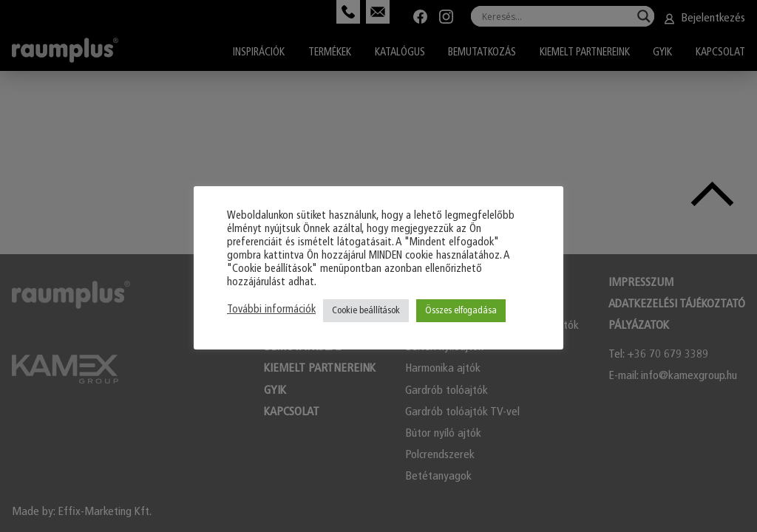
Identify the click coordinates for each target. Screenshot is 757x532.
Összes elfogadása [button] (461, 311)
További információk (271, 310)
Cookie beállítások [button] (366, 311)
